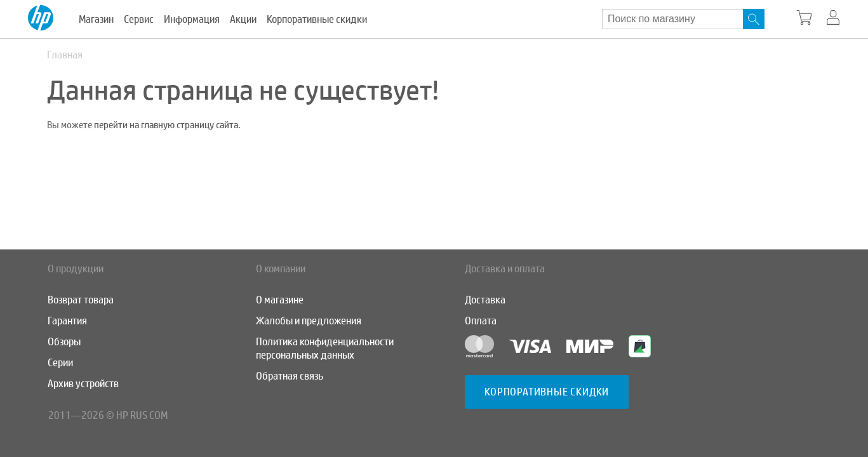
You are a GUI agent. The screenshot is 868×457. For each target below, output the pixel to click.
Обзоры (64, 342)
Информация (192, 19)
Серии (60, 363)
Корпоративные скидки (317, 19)
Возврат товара (81, 300)
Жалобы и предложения (309, 321)
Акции (243, 19)
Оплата (481, 321)
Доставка (485, 300)
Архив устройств (83, 384)
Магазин (96, 19)
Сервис (139, 19)
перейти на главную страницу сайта (166, 125)
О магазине (280, 300)
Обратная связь (290, 376)
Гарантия (67, 321)
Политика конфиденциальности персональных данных (325, 348)
